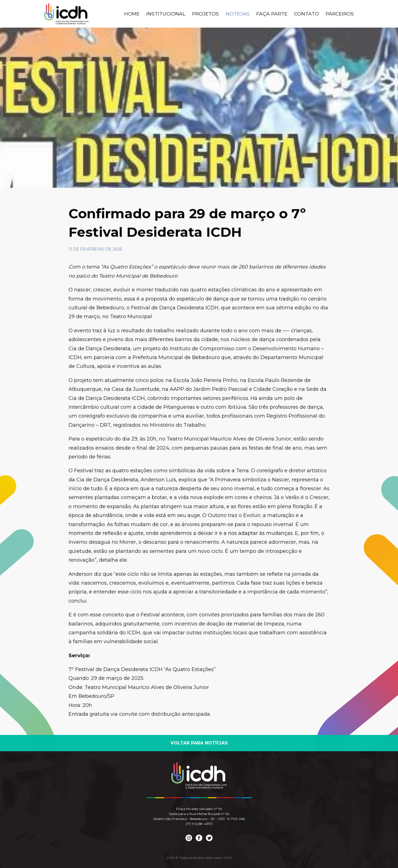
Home (137, 14)
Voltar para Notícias (199, 744)
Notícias (241, 14)
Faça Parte (274, 14)
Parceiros (340, 14)
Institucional (171, 14)
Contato (308, 14)
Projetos (210, 14)
